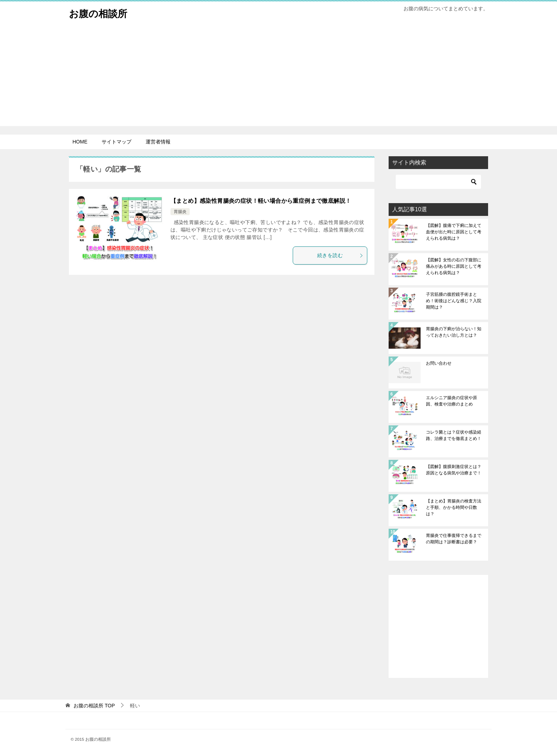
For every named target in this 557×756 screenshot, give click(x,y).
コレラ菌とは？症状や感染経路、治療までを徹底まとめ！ (454, 435)
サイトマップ (117, 142)
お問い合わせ (439, 363)
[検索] (438, 182)
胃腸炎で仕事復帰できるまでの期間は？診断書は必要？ (454, 539)
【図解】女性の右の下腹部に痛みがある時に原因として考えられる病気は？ (454, 266)
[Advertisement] (278, 76)
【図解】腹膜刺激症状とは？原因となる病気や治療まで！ (454, 470)
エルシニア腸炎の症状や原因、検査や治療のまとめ (451, 401)
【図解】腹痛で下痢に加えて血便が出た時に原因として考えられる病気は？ (454, 232)
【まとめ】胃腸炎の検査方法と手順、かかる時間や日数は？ (454, 507)
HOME (80, 142)
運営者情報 (158, 142)
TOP (94, 706)
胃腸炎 (180, 212)
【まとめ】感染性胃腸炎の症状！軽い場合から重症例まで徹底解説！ (261, 201)
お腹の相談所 (101, 12)
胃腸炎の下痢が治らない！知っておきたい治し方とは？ (454, 332)
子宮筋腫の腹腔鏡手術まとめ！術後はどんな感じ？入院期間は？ (454, 301)
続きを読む (340, 255)
